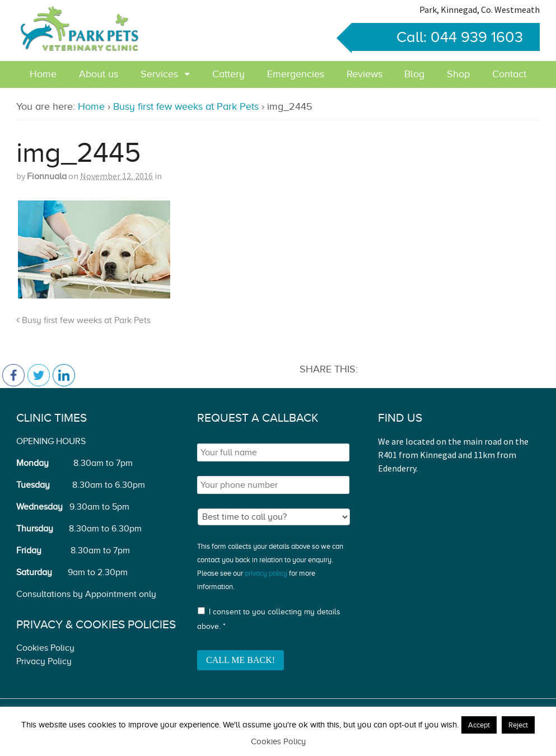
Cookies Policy (45, 648)
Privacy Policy (44, 661)
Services (159, 74)
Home (43, 74)
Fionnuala (47, 176)
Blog (414, 74)
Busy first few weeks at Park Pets (186, 106)
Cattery (228, 74)
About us (99, 74)
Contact (509, 74)
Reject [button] (518, 725)
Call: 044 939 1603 (437, 37)
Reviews (365, 74)
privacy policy (266, 573)
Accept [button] (479, 725)
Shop (458, 74)
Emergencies (296, 74)
